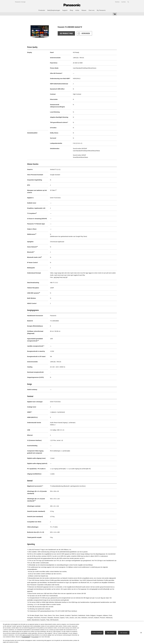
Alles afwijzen (111, 633)
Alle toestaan (124, 633)
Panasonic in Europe (20, 2)
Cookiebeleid (26, 637)
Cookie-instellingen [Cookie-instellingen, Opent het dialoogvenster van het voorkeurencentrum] (97, 633)
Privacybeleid (35, 637)
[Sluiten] (141, 633)
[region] (72, 633)
